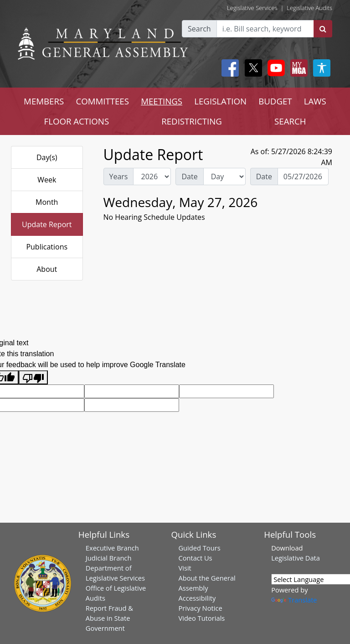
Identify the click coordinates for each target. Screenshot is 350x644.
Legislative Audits (309, 8)
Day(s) (47, 157)
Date (189, 177)
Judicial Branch (109, 558)
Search (199, 29)
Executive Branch (112, 548)
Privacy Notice (200, 608)
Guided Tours (199, 548)
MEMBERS (44, 101)
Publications (47, 247)
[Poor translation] (33, 377)
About (47, 269)
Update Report (47, 224)
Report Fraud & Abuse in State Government (109, 618)
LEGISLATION (220, 101)
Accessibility (197, 598)
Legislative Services (252, 8)
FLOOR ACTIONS (77, 121)
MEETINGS (162, 101)
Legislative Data (296, 558)
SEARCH (290, 121)
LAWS (315, 101)
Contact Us (195, 558)
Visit (185, 568)
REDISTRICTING (192, 121)
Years (119, 177)
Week (47, 180)
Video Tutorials (201, 618)
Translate (294, 600)
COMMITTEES (102, 101)
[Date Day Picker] (303, 177)
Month (47, 202)
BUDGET (275, 101)
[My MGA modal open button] (297, 68)
